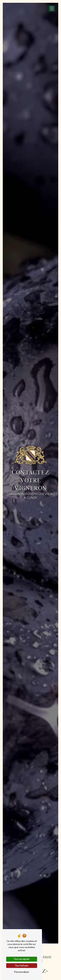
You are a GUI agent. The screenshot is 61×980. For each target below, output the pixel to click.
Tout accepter (22, 959)
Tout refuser (22, 965)
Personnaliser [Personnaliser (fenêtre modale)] (22, 972)
